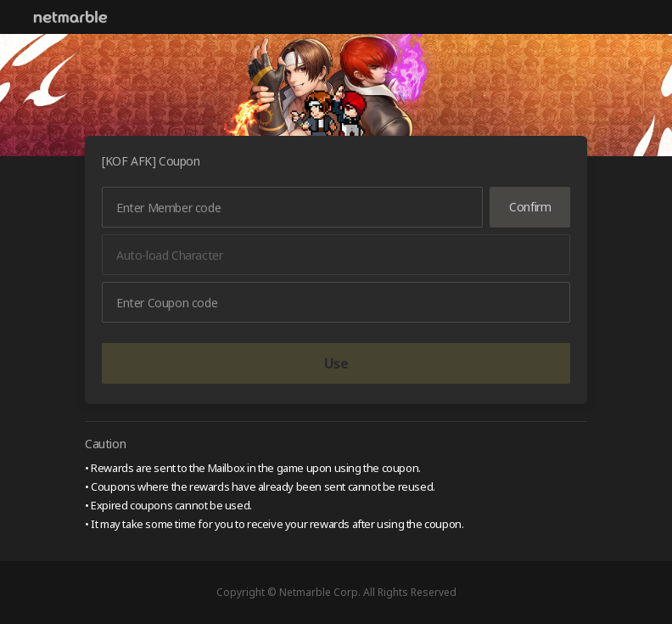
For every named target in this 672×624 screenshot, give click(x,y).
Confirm (530, 207)
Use (336, 363)
